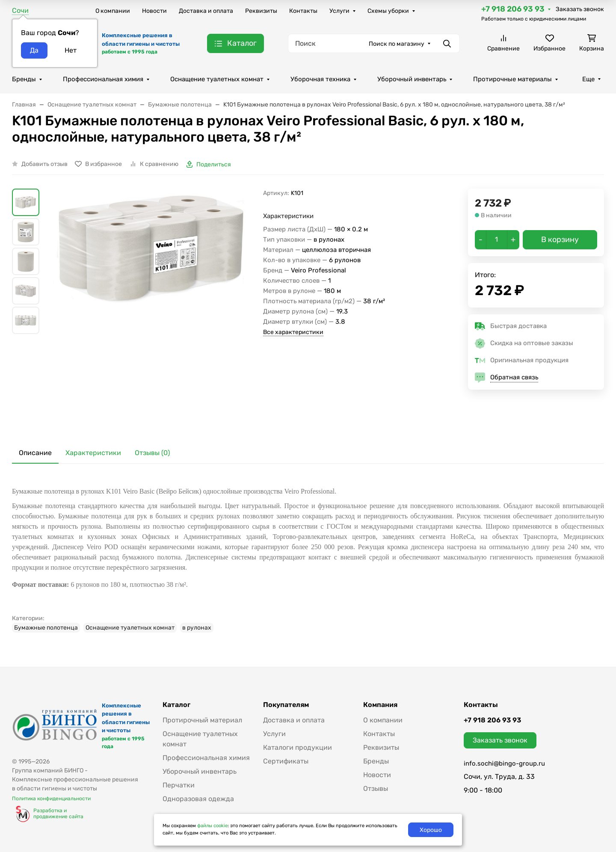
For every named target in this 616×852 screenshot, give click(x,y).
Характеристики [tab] (93, 453)
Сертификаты (286, 761)
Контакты (303, 11)
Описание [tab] (35, 453)
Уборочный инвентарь (412, 79)
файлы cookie (212, 826)
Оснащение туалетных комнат (217, 79)
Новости (154, 11)
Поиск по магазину (397, 44)
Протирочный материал (202, 720)
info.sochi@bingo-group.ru (504, 763)
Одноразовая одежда (198, 799)
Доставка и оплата (206, 11)
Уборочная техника (320, 79)
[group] (153, 309)
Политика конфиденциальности (51, 799)
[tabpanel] (308, 556)
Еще (588, 79)
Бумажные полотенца (46, 628)
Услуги (339, 11)
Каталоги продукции (298, 747)
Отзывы (376, 788)
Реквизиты (261, 11)
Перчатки (179, 785)
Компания (380, 705)
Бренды (24, 79)
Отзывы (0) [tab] (152, 453)
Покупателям (286, 705)
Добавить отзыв (44, 164)
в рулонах (197, 628)
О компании (113, 11)
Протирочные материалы (512, 79)
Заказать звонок (580, 9)
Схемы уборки (388, 11)
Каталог (176, 705)
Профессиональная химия (103, 79)
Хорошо (431, 830)
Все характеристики (293, 332)
